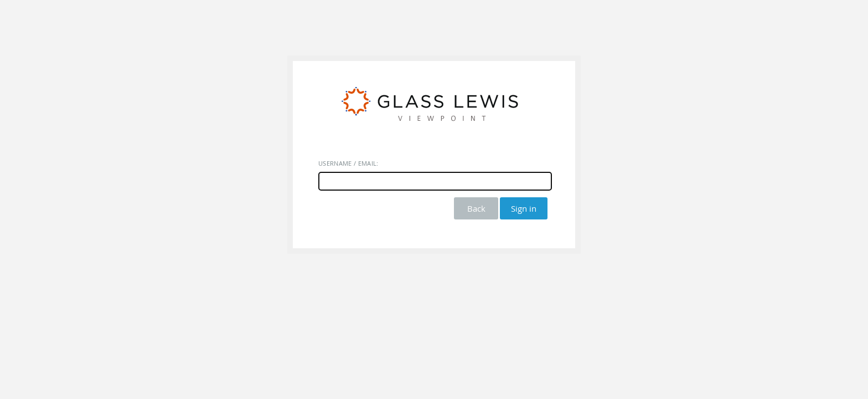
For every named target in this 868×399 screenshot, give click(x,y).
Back (476, 208)
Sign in (524, 208)
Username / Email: (348, 163)
